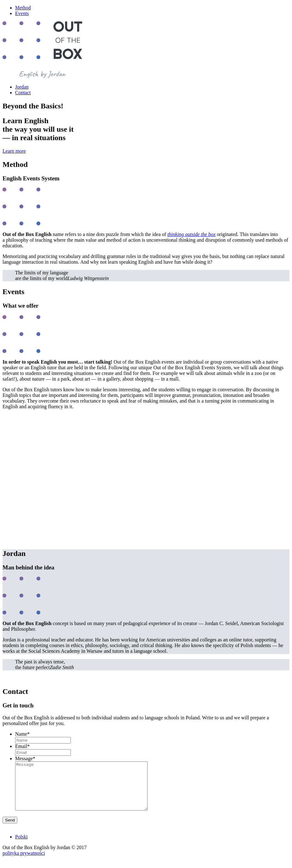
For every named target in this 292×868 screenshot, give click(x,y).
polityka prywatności (24, 863)
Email (22, 746)
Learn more (14, 151)
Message (25, 758)
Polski (21, 846)
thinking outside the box (191, 234)
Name (22, 734)
